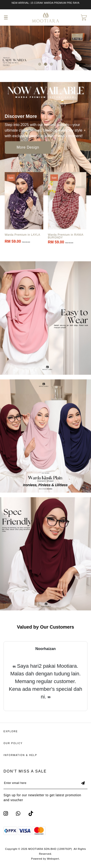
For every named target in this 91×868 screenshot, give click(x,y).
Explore (11, 731)
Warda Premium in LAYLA (22, 235)
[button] (40, 64)
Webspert (53, 859)
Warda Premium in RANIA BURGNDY (66, 236)
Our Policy (13, 743)
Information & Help (20, 755)
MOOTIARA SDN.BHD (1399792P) (50, 849)
